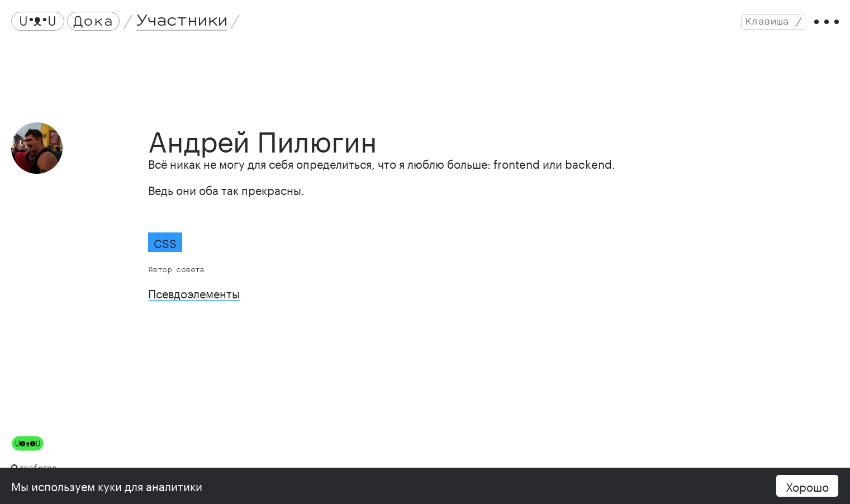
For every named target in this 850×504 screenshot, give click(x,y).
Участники (182, 21)
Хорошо (807, 486)
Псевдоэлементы (194, 292)
